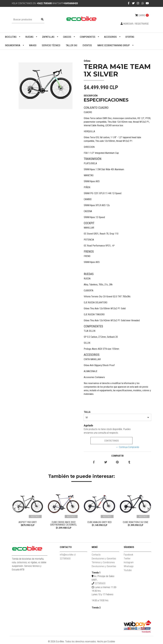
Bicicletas (11, 37)
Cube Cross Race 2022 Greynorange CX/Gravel (64, 524)
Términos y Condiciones (103, 563)
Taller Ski (71, 45)
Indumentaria (13, 45)
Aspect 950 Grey (28, 522)
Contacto (96, 555)
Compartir (117, 456)
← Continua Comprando (128, 447)
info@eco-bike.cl (68, 555)
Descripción (91, 96)
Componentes (88, 37)
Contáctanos (112, 441)
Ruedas (29, 37)
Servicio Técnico (51, 45)
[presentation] (15, 509)
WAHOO (33, 45)
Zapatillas (48, 37)
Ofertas (130, 37)
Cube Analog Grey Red (99, 522)
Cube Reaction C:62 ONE (136, 522)
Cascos (67, 37)
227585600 (65, 559)
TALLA (87, 412)
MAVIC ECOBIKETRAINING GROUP (114, 45)
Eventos (87, 45)
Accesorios (110, 37)
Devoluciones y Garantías (104, 559)
